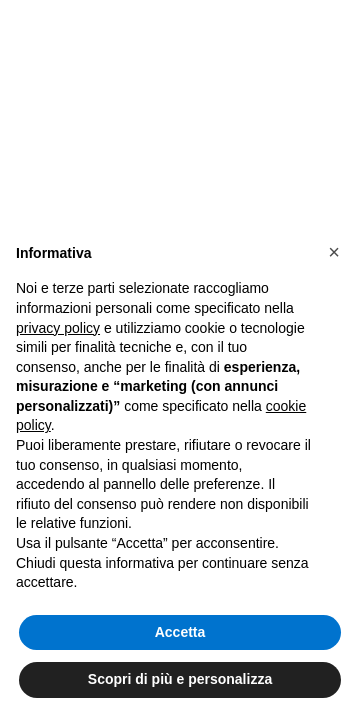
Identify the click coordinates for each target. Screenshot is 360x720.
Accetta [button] (180, 632)
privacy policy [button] (58, 328)
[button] (334, 252)
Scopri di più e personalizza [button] (180, 679)
